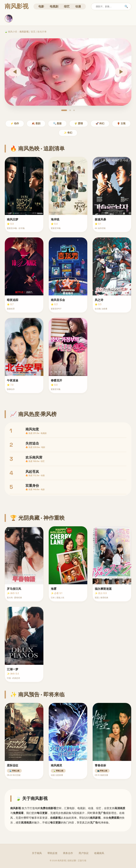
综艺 (67, 6)
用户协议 (84, 853)
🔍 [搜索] (126, 6)
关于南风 (37, 853)
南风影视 (24, 32)
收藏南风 (99, 853)
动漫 (78, 6)
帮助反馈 (52, 853)
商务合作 (68, 853)
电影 (41, 6)
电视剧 (54, 6)
